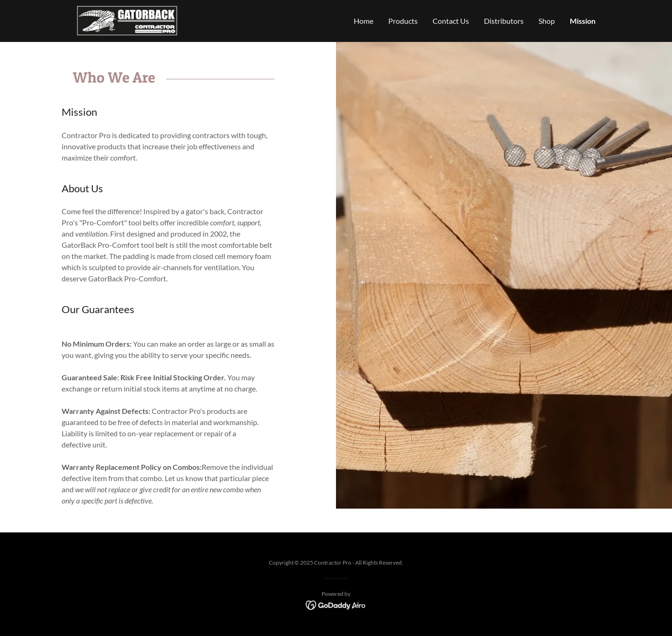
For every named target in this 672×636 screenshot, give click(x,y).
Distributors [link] (504, 21)
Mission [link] (583, 21)
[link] (127, 20)
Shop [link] (547, 21)
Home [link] (364, 21)
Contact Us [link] (451, 21)
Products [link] (403, 21)
